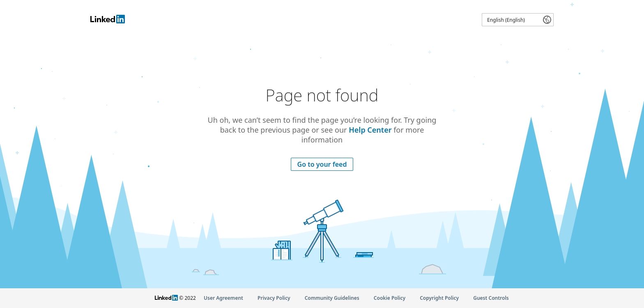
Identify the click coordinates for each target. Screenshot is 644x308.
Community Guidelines (332, 298)
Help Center (370, 130)
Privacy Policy (274, 298)
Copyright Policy (439, 298)
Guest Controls (491, 298)
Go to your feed (322, 164)
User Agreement (223, 298)
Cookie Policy (390, 298)
